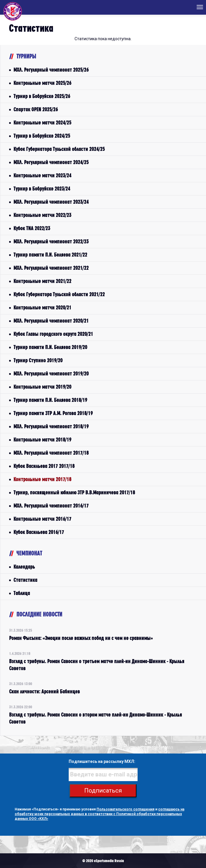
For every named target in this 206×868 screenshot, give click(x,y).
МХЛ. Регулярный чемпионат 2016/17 (51, 506)
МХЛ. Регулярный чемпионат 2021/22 (51, 268)
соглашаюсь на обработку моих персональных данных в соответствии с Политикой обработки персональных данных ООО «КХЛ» (99, 814)
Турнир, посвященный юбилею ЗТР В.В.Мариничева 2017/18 (74, 492)
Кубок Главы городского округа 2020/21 (53, 334)
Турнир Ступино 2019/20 (38, 360)
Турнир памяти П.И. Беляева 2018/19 (50, 400)
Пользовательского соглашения (125, 809)
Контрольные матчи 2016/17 (42, 519)
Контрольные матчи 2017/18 (42, 479)
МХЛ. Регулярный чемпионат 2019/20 (51, 374)
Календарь (24, 567)
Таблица (22, 593)
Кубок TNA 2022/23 (32, 228)
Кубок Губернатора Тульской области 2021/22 (59, 294)
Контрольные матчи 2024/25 (42, 123)
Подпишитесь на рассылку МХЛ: (102, 761)
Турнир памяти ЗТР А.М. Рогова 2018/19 (53, 413)
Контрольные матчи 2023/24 (42, 175)
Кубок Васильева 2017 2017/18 (44, 466)
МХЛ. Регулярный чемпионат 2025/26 (51, 70)
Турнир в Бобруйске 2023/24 (42, 189)
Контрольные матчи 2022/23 (42, 215)
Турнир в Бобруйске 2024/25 (42, 136)
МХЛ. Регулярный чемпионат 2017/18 (51, 453)
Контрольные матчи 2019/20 (42, 387)
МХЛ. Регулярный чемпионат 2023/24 (51, 202)
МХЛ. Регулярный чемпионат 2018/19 (51, 426)
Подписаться (103, 791)
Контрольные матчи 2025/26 (42, 83)
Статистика (25, 580)
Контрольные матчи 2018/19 (42, 440)
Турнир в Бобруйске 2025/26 (42, 96)
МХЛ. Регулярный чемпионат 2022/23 (51, 241)
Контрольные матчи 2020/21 (42, 307)
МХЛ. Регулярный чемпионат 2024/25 (51, 162)
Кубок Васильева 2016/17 (39, 532)
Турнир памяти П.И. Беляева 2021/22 (50, 255)
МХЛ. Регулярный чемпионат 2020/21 (51, 321)
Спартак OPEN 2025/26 (36, 109)
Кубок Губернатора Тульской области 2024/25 (59, 149)
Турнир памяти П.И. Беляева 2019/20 (50, 347)
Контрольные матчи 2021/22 (42, 281)
